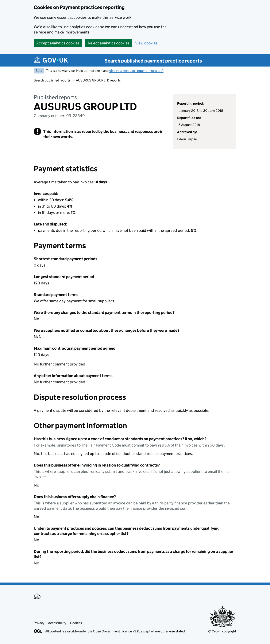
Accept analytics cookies (58, 43)
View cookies (146, 43)
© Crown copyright (222, 631)
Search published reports (52, 80)
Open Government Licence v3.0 (116, 631)
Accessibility (57, 623)
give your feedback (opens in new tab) (136, 71)
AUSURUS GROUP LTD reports (98, 80)
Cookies (76, 623)
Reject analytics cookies (109, 43)
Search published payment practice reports (153, 61)
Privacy (39, 623)
